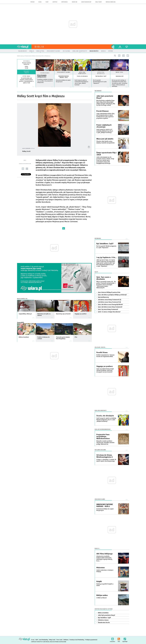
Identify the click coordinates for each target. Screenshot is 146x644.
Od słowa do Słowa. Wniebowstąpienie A (105, 456)
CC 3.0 (33, 148)
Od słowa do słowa (100, 450)
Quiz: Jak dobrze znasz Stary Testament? (110, 307)
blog (40, 2)
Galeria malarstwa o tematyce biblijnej (105, 571)
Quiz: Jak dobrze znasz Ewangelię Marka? (110, 305)
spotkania (65, 2)
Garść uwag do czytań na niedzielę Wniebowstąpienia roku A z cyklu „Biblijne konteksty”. (106, 420)
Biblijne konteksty (82, 73)
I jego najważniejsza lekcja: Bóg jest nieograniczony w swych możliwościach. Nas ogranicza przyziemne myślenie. (105, 116)
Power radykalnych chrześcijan (104, 126)
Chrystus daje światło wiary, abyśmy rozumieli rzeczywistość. (106, 142)
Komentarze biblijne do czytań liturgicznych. (105, 510)
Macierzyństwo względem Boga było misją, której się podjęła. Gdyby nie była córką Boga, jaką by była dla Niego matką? (106, 103)
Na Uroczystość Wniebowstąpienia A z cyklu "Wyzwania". (100, 82)
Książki (99, 581)
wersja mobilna (111, 2)
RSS (119, 639)
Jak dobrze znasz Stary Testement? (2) (109, 302)
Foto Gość (59, 640)
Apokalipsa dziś (120, 76)
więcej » (26, 84)
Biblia (39, 47)
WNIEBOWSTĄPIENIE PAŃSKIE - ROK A (64, 77)
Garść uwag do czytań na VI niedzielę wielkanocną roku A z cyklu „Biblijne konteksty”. (105, 131)
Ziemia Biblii (21, 322)
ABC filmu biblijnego (105, 554)
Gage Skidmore (26, 148)
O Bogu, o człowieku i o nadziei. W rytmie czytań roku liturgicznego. (106, 460)
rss (119, 56)
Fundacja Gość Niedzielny (77, 640)
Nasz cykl (120, 72)
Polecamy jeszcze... (100, 347)
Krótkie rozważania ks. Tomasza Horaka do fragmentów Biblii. (105, 356)
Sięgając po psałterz (105, 366)
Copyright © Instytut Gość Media (40, 642)
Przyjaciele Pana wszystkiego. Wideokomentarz (103, 437)
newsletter (112, 639)
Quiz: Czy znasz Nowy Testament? (108, 309)
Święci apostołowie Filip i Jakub (106, 154)
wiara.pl (24, 47)
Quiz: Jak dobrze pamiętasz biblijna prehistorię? (112, 295)
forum (32, 2)
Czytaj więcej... (45, 88)
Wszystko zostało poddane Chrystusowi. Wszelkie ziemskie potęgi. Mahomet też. (105, 443)
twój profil (120, 47)
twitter (128, 56)
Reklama (66, 640)
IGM (37, 640)
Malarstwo (101, 568)
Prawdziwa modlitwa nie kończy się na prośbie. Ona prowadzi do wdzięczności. (45, 81)
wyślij (23, 169)
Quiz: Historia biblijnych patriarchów (109, 292)
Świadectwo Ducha (104, 623)
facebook (124, 56)
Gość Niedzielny (86, 2)
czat (47, 2)
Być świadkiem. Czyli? (101, 76)
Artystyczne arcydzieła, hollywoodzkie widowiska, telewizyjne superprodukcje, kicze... (104, 559)
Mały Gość (99, 2)
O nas (33, 640)
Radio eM (75, 2)
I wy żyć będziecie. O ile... (106, 257)
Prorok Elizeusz (102, 111)
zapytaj (55, 2)
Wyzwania (98, 238)
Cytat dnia (26, 76)
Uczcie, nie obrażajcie (82, 76)
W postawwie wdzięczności (42, 76)
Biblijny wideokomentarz (103, 429)
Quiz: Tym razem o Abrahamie (104, 278)
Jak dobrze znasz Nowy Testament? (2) (109, 300)
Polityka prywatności (91, 640)
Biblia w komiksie (103, 613)
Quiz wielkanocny (103, 297)
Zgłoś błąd (125, 639)
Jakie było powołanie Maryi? (105, 97)
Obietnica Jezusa (103, 620)
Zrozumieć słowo (64, 72)
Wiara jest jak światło (105, 139)
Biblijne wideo (102, 595)
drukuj (27, 169)
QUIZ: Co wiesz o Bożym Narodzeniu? (109, 312)
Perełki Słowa (102, 352)
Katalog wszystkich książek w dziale (105, 585)
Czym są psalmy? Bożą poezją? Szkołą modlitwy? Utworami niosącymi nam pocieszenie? (105, 370)
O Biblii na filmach (102, 598)
